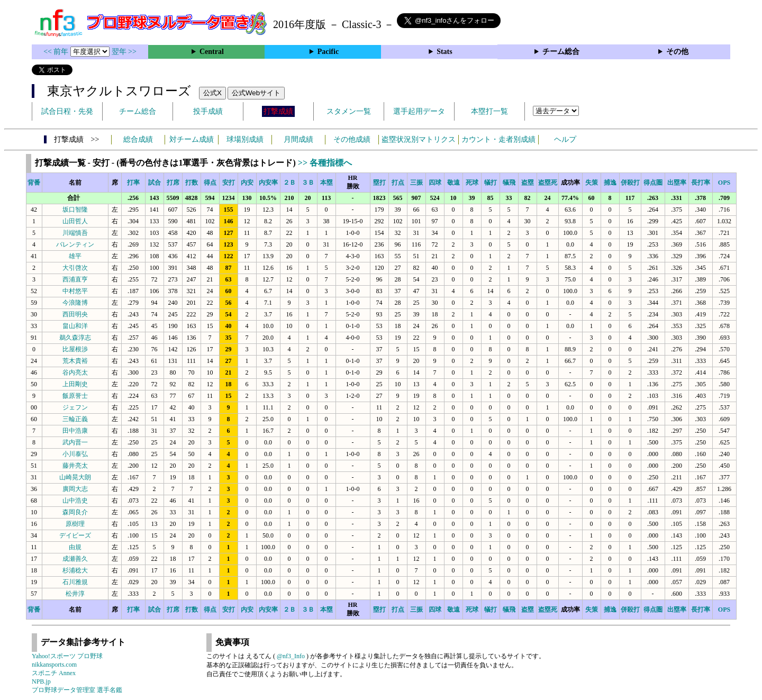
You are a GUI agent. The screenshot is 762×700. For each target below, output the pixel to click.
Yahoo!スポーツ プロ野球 (67, 656)
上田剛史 (75, 384)
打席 (173, 183)
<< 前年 (57, 52)
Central (212, 52)
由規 (75, 547)
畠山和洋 (75, 326)
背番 (34, 183)
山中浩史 (75, 501)
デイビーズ (75, 535)
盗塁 (528, 183)
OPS (724, 183)
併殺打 (630, 183)
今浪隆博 (75, 303)
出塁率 (677, 183)
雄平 (75, 256)
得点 (210, 183)
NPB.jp (41, 681)
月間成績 (298, 139)
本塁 (326, 183)
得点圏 (653, 183)
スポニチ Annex (54, 673)
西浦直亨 (75, 279)
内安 (247, 183)
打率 (133, 183)
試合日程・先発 (67, 111)
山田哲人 (75, 221)
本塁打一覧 (489, 111)
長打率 (701, 183)
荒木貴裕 (75, 361)
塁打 (379, 183)
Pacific (328, 52)
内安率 (268, 183)
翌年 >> (124, 52)
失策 (592, 183)
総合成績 (138, 139)
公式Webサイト (256, 93)
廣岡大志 (75, 489)
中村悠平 (75, 291)
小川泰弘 (75, 454)
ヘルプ (565, 139)
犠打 (491, 183)
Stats (444, 52)
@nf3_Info (291, 656)
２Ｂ (289, 183)
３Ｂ (308, 183)
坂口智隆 (75, 210)
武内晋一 (75, 442)
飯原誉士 (75, 396)
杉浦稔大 (75, 570)
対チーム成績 (192, 139)
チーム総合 (561, 52)
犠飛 (509, 183)
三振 (416, 183)
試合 (155, 183)
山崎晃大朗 (75, 477)
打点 (398, 183)
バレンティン (75, 244)
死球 (472, 183)
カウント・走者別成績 (498, 139)
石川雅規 (75, 582)
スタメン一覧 (349, 111)
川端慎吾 (75, 233)
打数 (192, 183)
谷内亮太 (75, 372)
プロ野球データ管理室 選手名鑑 (77, 690)
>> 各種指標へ (325, 163)
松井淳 (75, 594)
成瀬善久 (75, 559)
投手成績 (208, 111)
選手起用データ (419, 111)
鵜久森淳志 (75, 338)
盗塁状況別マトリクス (419, 139)
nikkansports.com (54, 665)
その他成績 (352, 139)
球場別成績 (245, 139)
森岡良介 (75, 512)
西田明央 (75, 314)
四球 (435, 183)
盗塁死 (548, 183)
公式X (212, 93)
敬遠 (453, 183)
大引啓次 (75, 268)
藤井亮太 (75, 466)
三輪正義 (75, 419)
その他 (677, 52)
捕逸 (610, 183)
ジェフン (75, 407)
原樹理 (75, 524)
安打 (229, 183)
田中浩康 (75, 431)
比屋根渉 (75, 349)
